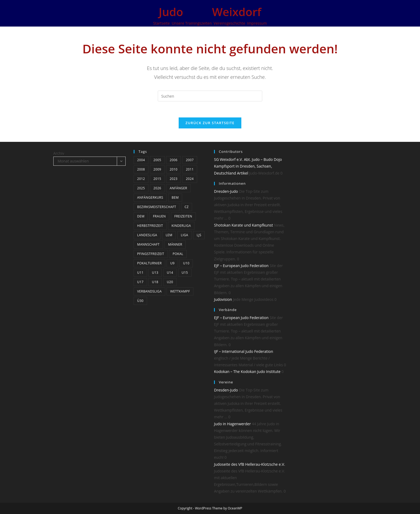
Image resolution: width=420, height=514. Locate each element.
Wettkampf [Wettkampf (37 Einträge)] (180, 291)
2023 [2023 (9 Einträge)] (173, 179)
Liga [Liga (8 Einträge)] (185, 235)
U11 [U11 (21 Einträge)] (140, 273)
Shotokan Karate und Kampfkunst (243, 225)
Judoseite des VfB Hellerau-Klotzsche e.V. (250, 464)
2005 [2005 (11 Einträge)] (157, 160)
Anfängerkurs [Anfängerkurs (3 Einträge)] (150, 197)
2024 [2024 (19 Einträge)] (190, 179)
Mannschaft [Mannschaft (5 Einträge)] (148, 244)
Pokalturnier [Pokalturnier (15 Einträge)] (149, 263)
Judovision (223, 299)
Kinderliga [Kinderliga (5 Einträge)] (181, 226)
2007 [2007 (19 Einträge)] (190, 160)
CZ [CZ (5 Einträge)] (187, 207)
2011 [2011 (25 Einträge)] (190, 169)
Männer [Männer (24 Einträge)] (175, 244)
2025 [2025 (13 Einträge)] (141, 188)
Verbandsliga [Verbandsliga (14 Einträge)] (149, 291)
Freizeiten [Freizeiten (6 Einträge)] (183, 216)
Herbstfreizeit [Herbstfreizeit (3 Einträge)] (150, 226)
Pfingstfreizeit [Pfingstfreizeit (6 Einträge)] (151, 254)
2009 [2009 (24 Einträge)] (157, 169)
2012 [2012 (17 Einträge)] (141, 179)
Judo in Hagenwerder (232, 424)
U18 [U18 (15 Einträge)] (155, 282)
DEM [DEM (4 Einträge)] (141, 216)
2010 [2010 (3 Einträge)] (173, 169)
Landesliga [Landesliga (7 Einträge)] (147, 235)
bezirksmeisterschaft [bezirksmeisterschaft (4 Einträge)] (157, 207)
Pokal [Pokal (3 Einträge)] (178, 254)
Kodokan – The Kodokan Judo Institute (247, 371)
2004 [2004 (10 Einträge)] (141, 160)
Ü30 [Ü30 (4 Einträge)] (140, 301)
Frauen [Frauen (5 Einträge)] (159, 216)
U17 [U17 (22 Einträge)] (140, 282)
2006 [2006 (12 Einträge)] (173, 160)
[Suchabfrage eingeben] (210, 96)
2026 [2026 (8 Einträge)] (157, 188)
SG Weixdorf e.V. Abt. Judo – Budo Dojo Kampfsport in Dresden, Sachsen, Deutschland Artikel (248, 166)
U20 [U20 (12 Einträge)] (170, 282)
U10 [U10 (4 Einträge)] (186, 263)
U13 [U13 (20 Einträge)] (155, 273)
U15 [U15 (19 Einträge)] (185, 273)
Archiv (59, 153)
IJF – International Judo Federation (244, 351)
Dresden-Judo (226, 191)
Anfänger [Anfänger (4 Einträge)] (178, 188)
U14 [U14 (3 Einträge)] (170, 273)
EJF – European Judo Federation (241, 266)
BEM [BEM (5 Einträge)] (175, 197)
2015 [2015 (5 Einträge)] (157, 179)
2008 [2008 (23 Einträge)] (141, 169)
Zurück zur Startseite (210, 123)
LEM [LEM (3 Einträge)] (169, 235)
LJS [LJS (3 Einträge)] (199, 235)
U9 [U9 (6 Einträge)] (172, 263)
